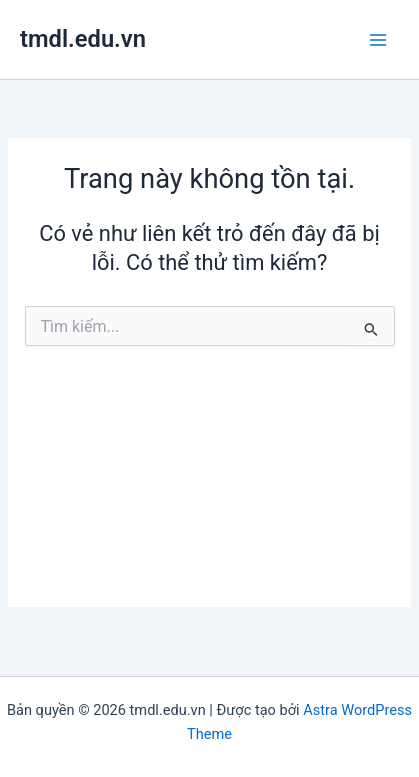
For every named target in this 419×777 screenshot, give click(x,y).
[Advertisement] (209, 492)
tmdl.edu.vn (83, 39)
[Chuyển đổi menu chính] (378, 40)
